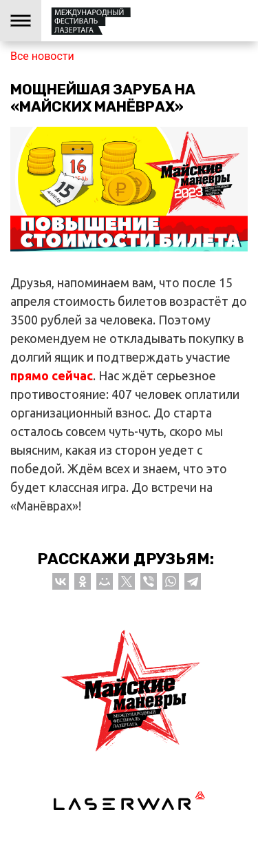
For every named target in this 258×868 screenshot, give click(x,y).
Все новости (42, 56)
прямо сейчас (52, 375)
